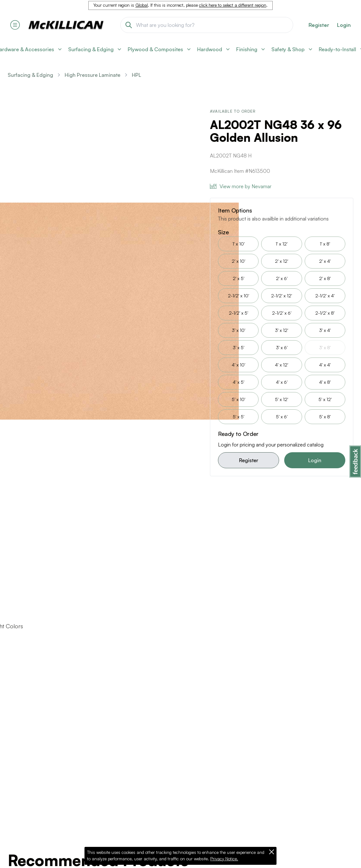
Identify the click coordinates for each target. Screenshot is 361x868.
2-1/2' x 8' (325, 313)
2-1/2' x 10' (238, 296)
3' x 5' (238, 347)
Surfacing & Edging (30, 75)
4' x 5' (238, 382)
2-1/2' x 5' (238, 313)
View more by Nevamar (241, 186)
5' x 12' (281, 399)
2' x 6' (282, 278)
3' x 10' (238, 330)
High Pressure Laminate (92, 75)
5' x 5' (238, 417)
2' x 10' (238, 261)
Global (142, 5)
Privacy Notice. (224, 859)
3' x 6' (282, 347)
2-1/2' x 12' (281, 296)
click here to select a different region (233, 5)
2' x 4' (325, 261)
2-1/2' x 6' (282, 313)
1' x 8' (325, 244)
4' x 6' (282, 382)
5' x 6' (282, 417)
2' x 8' (325, 278)
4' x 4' (325, 365)
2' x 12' (281, 261)
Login (344, 25)
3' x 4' (325, 330)
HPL (136, 75)
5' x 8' (325, 417)
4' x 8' (325, 382)
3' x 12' (281, 330)
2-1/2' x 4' (325, 296)
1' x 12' (281, 244)
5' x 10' (238, 399)
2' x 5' (238, 278)
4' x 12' (281, 365)
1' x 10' (238, 244)
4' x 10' (238, 365)
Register (249, 460)
